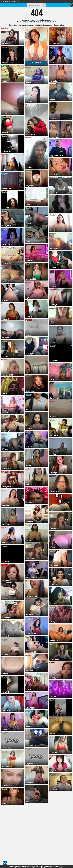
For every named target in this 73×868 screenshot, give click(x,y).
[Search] (45, 5)
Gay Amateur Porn (16, 1)
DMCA (5, 863)
